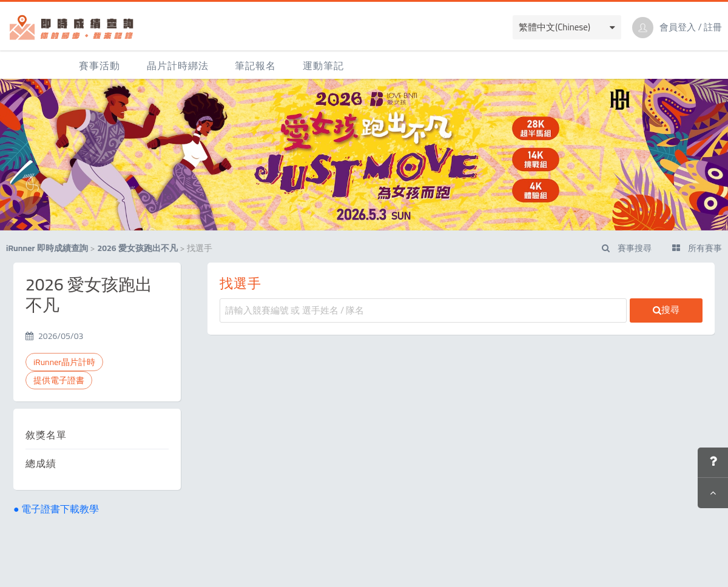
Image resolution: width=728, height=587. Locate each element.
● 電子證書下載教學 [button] (56, 509)
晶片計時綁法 (178, 65)
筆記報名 (255, 65)
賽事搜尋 (627, 248)
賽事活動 (99, 65)
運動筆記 (323, 65)
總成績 (41, 463)
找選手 (241, 283)
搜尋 (666, 310)
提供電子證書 (59, 380)
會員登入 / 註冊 (691, 27)
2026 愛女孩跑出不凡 (137, 248)
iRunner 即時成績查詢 (47, 248)
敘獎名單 (46, 435)
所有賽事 (697, 248)
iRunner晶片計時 (64, 362)
